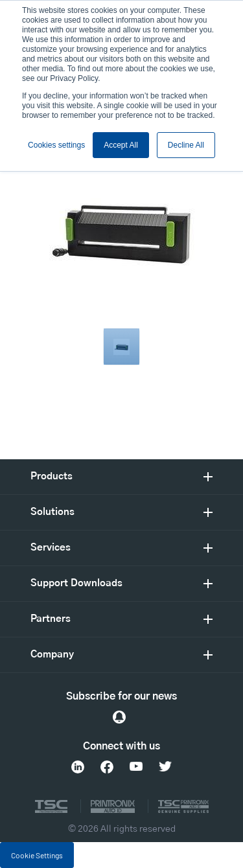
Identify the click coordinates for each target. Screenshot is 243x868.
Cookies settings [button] (56, 145)
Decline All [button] (186, 145)
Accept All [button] (121, 145)
